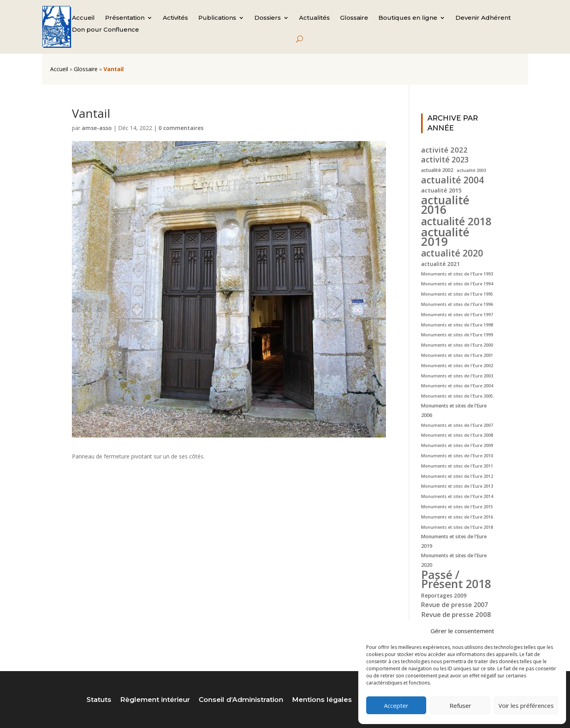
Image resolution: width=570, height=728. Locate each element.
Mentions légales (322, 700)
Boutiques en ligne (408, 18)
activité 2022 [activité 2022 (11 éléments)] (444, 150)
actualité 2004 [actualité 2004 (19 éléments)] (452, 180)
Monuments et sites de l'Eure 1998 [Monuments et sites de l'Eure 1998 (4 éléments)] (457, 325)
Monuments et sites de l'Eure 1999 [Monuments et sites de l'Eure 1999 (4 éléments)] (457, 335)
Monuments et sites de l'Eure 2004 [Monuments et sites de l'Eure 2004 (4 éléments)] (457, 386)
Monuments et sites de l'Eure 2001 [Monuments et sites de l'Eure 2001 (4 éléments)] (457, 355)
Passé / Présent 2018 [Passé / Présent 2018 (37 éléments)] (456, 579)
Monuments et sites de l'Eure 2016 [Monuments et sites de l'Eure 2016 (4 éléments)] (457, 517)
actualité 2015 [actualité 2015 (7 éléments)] (441, 190)
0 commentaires (181, 128)
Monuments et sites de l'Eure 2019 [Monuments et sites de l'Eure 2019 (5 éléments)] (454, 541)
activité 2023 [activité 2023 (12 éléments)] (445, 160)
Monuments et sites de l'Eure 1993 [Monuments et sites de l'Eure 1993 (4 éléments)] (457, 274)
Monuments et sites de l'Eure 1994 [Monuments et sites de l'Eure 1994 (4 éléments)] (457, 284)
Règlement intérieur (155, 700)
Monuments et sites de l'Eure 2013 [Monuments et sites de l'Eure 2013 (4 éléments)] (457, 486)
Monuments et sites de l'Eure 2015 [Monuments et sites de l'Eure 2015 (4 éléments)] (457, 507)
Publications (217, 18)
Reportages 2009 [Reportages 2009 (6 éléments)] (444, 595)
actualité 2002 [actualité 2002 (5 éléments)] (437, 170)
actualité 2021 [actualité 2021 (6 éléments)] (440, 264)
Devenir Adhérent (483, 18)
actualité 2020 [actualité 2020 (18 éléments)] (452, 253)
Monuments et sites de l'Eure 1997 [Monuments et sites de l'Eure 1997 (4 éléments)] (457, 315)
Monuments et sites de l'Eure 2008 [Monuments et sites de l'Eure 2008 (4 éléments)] (457, 435)
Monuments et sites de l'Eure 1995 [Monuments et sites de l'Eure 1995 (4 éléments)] (457, 294)
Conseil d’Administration (241, 700)
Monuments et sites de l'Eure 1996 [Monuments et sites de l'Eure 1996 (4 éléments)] (457, 304)
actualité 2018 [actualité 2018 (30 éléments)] (456, 221)
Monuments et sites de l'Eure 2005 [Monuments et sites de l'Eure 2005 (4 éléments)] (457, 396)
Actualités (314, 18)
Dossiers (268, 18)
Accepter (396, 705)
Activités (175, 18)
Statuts (99, 700)
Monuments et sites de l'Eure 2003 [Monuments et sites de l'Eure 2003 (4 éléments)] (457, 376)
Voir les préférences (526, 705)
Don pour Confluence (105, 30)
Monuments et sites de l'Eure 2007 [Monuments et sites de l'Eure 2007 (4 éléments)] (457, 425)
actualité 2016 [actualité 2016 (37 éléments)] (445, 205)
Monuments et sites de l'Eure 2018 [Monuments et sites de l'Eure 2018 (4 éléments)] (457, 527)
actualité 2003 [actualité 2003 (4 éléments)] (471, 170)
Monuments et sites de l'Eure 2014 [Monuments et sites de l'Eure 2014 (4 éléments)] (457, 496)
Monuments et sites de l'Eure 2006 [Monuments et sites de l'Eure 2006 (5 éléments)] (454, 410)
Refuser (460, 705)
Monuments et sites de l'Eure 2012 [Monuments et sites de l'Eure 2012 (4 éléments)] (457, 476)
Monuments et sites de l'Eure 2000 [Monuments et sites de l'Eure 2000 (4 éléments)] (457, 345)
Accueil (83, 18)
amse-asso (97, 128)
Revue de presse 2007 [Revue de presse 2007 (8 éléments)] (454, 605)
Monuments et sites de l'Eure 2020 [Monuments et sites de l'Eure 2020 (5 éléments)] (454, 560)
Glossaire (354, 18)
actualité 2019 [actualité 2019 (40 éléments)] (445, 237)
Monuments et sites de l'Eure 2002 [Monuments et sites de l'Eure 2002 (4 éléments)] (457, 366)
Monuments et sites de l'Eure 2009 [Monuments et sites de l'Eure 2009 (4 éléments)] (457, 445)
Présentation (125, 18)
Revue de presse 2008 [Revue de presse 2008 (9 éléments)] (456, 614)
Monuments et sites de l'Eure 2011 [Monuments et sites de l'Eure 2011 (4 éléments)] (457, 466)
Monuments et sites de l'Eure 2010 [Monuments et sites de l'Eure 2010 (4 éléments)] (457, 456)
